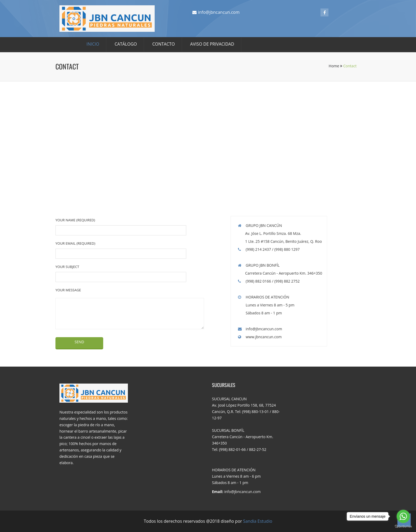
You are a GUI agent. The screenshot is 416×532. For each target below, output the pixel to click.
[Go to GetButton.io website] (403, 527)
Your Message (68, 290)
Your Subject (67, 267)
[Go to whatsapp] (403, 516)
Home (335, 66)
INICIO (93, 44)
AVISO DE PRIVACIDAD (212, 44)
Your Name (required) (75, 220)
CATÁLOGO (126, 44)
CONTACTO (164, 44)
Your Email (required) (75, 243)
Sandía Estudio (258, 521)
